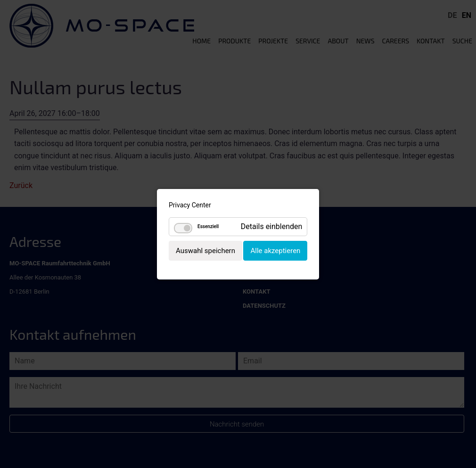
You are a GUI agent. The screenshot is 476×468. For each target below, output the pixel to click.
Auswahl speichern (205, 250)
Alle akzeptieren (275, 250)
